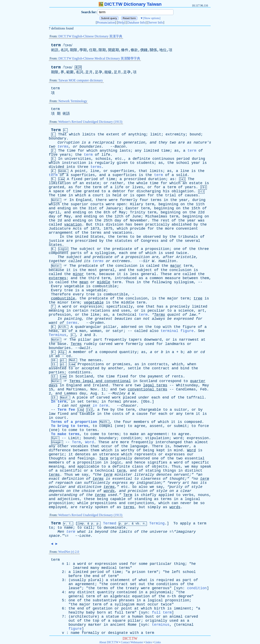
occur (107, 446)
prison (139, 572)
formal (115, 402)
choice (88, 491)
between (190, 278)
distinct (194, 471)
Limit (74, 438)
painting (73, 319)
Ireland (100, 385)
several (193, 241)
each (123, 253)
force (204, 426)
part (98, 340)
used (170, 253)
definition (73, 479)
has (129, 225)
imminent (183, 608)
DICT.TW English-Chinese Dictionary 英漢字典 (90, 36)
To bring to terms (70, 426)
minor (78, 274)
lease (74, 588)
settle (134, 368)
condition (131, 438)
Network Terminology (73, 101)
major (176, 266)
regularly (105, 163)
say (85, 475)
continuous (163, 159)
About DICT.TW (109, 642)
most (93, 270)
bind (185, 368)
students (145, 163)
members (141, 422)
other (63, 446)
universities (78, 159)
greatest (104, 319)
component (59, 253)
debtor (119, 191)
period (183, 159)
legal (88, 381)
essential (195, 458)
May (122, 212)
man (83, 331)
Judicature (60, 229)
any (138, 151)
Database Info (136, 22)
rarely (86, 507)
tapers (135, 340)
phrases (127, 600)
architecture (84, 617)
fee (105, 410)
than (188, 442)
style (197, 487)
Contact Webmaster (132, 642)
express (120, 483)
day (52, 216)
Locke (85, 536)
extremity (175, 134)
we (187, 467)
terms (63, 147)
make (134, 434)
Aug (94, 393)
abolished (181, 225)
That (62, 134)
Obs (146, 402)
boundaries (90, 147)
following (162, 282)
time (71, 151)
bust (150, 617)
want (53, 323)
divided (56, 167)
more (170, 229)
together (57, 261)
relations (100, 311)
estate (93, 183)
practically (157, 225)
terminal (185, 625)
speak (85, 406)
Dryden (97, 323)
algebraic (120, 596)
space (59, 191)
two (173, 143)
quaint (174, 315)
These (166, 274)
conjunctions (141, 503)
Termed (110, 523)
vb (137, 524)
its (87, 261)
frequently (115, 340)
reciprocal (104, 143)
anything (137, 134)
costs (118, 414)
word (67, 307)
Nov (94, 389)
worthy (128, 450)
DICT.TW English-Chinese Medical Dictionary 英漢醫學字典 (99, 58)
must (141, 604)
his (166, 191)
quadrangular (88, 327)
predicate (122, 249)
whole (142, 183)
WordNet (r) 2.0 (69, 552)
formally (90, 633)
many (95, 568)
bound (195, 134)
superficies (122, 171)
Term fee (66, 410)
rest (165, 220)
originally (121, 458)
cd (203, 352)
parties (56, 372)
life (106, 155)
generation (134, 143)
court (98, 195)
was (201, 220)
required (165, 580)
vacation (73, 225)
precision (138, 491)
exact (54, 479)
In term (59, 402)
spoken (101, 507)
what (82, 532)
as (189, 143)
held (117, 195)
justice (56, 241)
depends (56, 491)
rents (177, 376)
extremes (121, 261)
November (139, 220)
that (143, 171)
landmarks (175, 344)
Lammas (71, 393)
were (113, 200)
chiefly (149, 495)
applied (166, 495)
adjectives (68, 499)
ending (64, 208)
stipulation (157, 438)
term (56, 45)
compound (108, 352)
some (143, 564)
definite (141, 159)
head (53, 331)
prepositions (104, 503)
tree (69, 290)
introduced (126, 278)
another (116, 368)
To (175, 523)
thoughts (57, 458)
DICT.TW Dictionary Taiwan (130, 4)
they (163, 143)
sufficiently (97, 483)
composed (193, 422)
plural (95, 580)
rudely (90, 344)
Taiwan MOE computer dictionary (81, 80)
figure (189, 327)
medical (109, 568)
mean (84, 282)
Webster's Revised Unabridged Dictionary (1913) (90, 122)
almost (201, 442)
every (78, 294)
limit (156, 134)
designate (118, 633)
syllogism (105, 253)
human (138, 617)
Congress (150, 241)
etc (118, 159)
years (65, 155)
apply (185, 523)
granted (56, 187)
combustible (105, 286)
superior (79, 204)
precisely (180, 307)
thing (179, 564)
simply (154, 507)
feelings (86, 458)
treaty (132, 588)
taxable (87, 414)
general (107, 270)
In (60, 159)
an (82, 183)
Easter (132, 208)
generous (161, 588)
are (181, 143)
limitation (60, 183)
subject (87, 249)
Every (56, 286)
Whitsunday (187, 385)
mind (178, 450)
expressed (184, 319)
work (116, 398)
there (101, 200)
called (55, 225)
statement (120, 580)
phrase (130, 402)
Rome (132, 625)
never (186, 503)
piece (82, 398)
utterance (109, 454)
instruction (74, 163)
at (203, 340)
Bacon (120, 147)
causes (191, 195)
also (154, 331)
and (153, 143)
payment (155, 376)
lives (138, 187)
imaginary (186, 532)
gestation (102, 608)
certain (81, 311)
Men (61, 532)
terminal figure (177, 331)
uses (126, 311)
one (177, 249)
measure (173, 278)
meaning (56, 311)
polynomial (161, 592)
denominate (115, 528)
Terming (157, 523)
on (183, 204)
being (149, 450)
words (109, 491)
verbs (188, 495)
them (205, 278)
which (75, 134)
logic (116, 462)
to (119, 143)
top (157, 327)
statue (112, 617)
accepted (90, 368)
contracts (158, 364)
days (53, 385)
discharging (149, 191)
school (183, 163)
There (118, 385)
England (84, 200)
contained (127, 592)
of (124, 134)
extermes (57, 278)
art (201, 311)
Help (121, 22)
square (119, 621)
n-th (172, 596)
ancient (118, 625)
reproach (64, 483)
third (94, 278)
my (132, 483)
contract (161, 368)
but (142, 507)
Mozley (119, 393)
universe (158, 532)
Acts (77, 229)
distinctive (89, 487)
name (69, 528)
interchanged (169, 442)
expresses (175, 454)
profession (60, 315)
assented (57, 368)
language (139, 446)
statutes (123, 241)
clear (186, 491)
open (141, 195)
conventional (118, 381)
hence (140, 462)
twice (182, 253)
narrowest (189, 340)
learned (81, 568)
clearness (151, 479)
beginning (168, 204)
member (80, 352)
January (114, 208)
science (186, 311)
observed (152, 237)
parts (76, 253)
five (53, 155)
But (89, 225)
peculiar (156, 311)
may (195, 467)
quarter (198, 381)
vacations (122, 233)
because (56, 270)
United (82, 237)
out (142, 584)
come (73, 430)
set (80, 402)
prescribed (135, 179)
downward (153, 340)
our (190, 454)
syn (179, 588)
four (144, 200)
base (62, 344)
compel (106, 426)
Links (158, 642)
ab (190, 352)
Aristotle (186, 257)
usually (78, 580)
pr (126, 524)
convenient (187, 229)
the (101, 134)
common (156, 278)
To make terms (65, 434)
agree (140, 426)
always (159, 319)
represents (145, 454)
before (75, 576)
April (54, 212)
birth (160, 608)
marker (95, 625)
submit (180, 426)
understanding (63, 495)
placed (129, 398)
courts (97, 204)
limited (151, 151)
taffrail (195, 398)
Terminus (57, 335)
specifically (119, 307)
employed (57, 507)
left (176, 572)
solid (182, 175)
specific (200, 462)
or (75, 147)
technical (127, 315)
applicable (88, 467)
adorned (129, 327)
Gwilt (85, 348)
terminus (161, 625)
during (199, 159)
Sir (146, 261)
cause (142, 414)
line (95, 171)
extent (113, 134)
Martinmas (76, 389)
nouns (204, 495)
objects (160, 467)
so (202, 503)
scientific (71, 471)
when (192, 364)
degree (185, 596)
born (101, 613)
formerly (129, 200)
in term (100, 406)
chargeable (150, 410)
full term (162, 613)
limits (89, 134)
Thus (130, 282)
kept (161, 450)
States (97, 237)
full (119, 613)
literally (144, 475)
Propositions (91, 364)
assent (156, 426)
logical (193, 499)
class (138, 467)
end (166, 398)
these (89, 499)
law (52, 414)
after (168, 257)
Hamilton (167, 261)
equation (141, 596)
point (80, 171)
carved (106, 344)
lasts (125, 151)
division (115, 225)
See (201, 331)
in (71, 195)
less (134, 274)
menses (95, 360)
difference (60, 450)
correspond (170, 381)
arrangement (61, 233)
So (134, 487)
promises (121, 364)
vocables (79, 446)
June (137, 216)
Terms (76, 344)
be (139, 237)
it (68, 270)
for (81, 151)
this (99, 225)
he (194, 564)
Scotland (84, 376)
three (83, 167)
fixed (77, 179)
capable (118, 499)
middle (104, 282)
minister (123, 475)
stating (153, 471)
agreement (157, 434)
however (182, 446)
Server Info (156, 22)
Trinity (138, 212)
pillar (110, 327)
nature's (202, 143)
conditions (79, 372)
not (146, 319)
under (144, 398)
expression (91, 307)
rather (117, 183)
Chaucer (129, 406)
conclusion (126, 266)
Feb (203, 389)
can (138, 319)
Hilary (137, 204)
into (71, 167)
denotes (83, 454)
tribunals (188, 237)
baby (90, 613)
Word (89, 442)
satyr (118, 331)
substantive (105, 600)
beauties (123, 319)
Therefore (61, 294)
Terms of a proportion (74, 422)
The (61, 151)
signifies (157, 462)
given (122, 163)
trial (171, 195)
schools (103, 159)
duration (157, 179)
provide (138, 229)
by (196, 225)
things (170, 471)
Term (56, 130)
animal (176, 617)
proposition (157, 249)
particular (161, 564)
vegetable (74, 286)
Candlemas (186, 389)
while (83, 503)
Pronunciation (106, 22)
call (88, 528)
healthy (76, 613)
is (84, 143)
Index (149, 642)
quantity (128, 352)
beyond (101, 532)
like (95, 315)
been (139, 225)
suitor (181, 410)
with (167, 327)
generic (56, 454)
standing (143, 499)
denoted (142, 458)
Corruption (68, 143)
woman (96, 331)
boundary (57, 138)
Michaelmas (156, 216)
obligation (183, 191)
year (196, 163)
